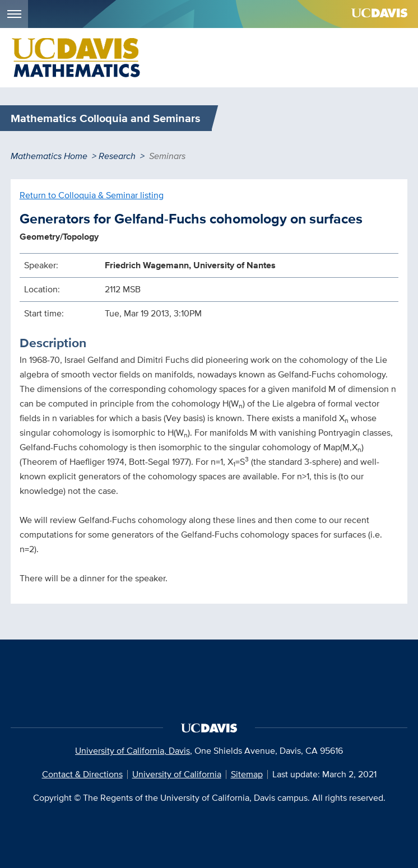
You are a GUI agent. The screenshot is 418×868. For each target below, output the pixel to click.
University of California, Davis (133, 751)
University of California (177, 774)
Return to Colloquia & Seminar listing (92, 195)
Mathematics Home (49, 156)
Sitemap (247, 774)
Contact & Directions (82, 774)
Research (117, 156)
